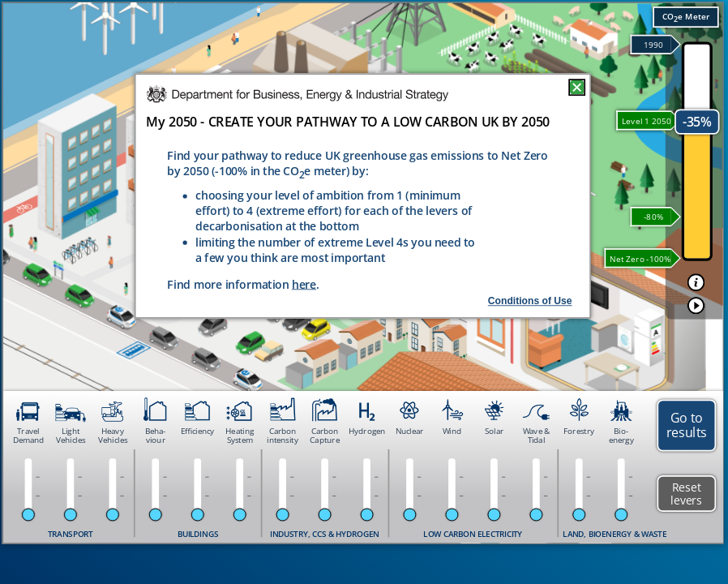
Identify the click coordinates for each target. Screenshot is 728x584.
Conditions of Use (530, 301)
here (304, 284)
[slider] (28, 515)
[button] (696, 282)
